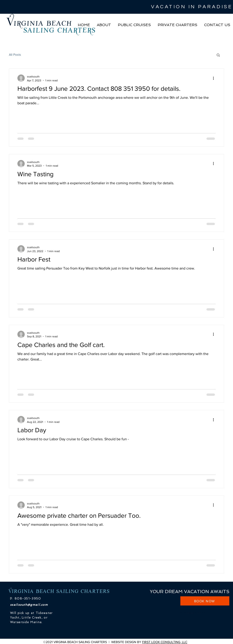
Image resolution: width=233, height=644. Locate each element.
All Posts (15, 55)
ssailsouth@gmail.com (29, 605)
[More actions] (215, 78)
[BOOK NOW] (205, 601)
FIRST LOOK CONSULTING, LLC (165, 642)
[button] (104, 25)
